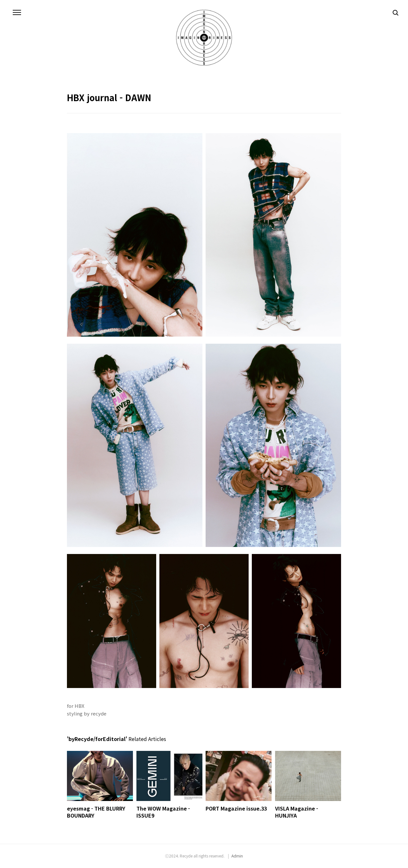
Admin (237, 856)
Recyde (186, 856)
